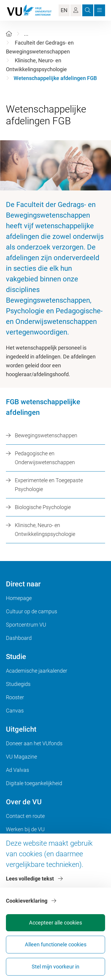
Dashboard (19, 638)
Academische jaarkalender (37, 671)
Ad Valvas (17, 770)
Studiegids (18, 684)
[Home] (9, 34)
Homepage (19, 598)
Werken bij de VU (25, 829)
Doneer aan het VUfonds (34, 743)
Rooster (15, 697)
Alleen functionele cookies (56, 944)
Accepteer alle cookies (55, 923)
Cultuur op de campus (32, 611)
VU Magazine (21, 757)
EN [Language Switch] (64, 10)
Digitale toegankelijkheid (34, 783)
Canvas (15, 711)
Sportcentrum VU (26, 625)
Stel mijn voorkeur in (55, 967)
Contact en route (25, 816)
